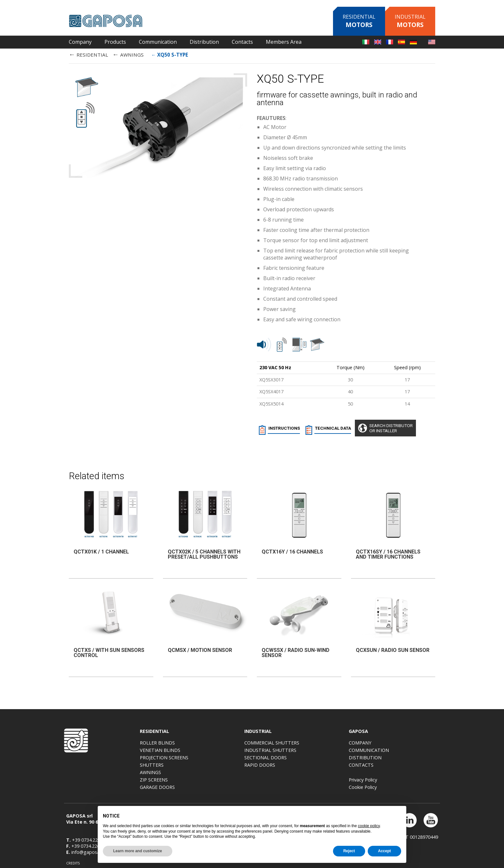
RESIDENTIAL (88, 54)
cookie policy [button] (369, 826)
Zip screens (208, 780)
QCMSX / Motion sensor (200, 649)
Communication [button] (158, 42)
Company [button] (80, 42)
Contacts (415, 765)
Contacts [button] (242, 42)
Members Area (284, 42)
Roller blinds (212, 743)
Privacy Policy (417, 780)
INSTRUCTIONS (278, 429)
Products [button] (115, 42)
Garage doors (212, 787)
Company (414, 743)
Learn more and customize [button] (138, 851)
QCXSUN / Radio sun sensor (393, 649)
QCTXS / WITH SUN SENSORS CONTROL (109, 651)
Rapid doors (314, 765)
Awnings (205, 772)
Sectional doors (320, 758)
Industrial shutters (325, 750)
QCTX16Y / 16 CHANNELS (292, 549)
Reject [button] (349, 851)
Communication (423, 750)
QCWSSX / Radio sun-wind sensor (296, 651)
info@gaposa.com (88, 849)
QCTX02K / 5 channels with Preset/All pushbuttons (204, 552)
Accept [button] (384, 851)
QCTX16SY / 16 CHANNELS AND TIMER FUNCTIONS (388, 552)
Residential (359, 21)
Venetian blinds (214, 750)
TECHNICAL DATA (330, 429)
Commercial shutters (326, 743)
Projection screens (218, 758)
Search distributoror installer (396, 428)
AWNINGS (128, 54)
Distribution (204, 42)
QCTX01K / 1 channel (101, 549)
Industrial (410, 21)
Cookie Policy (417, 787)
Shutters (206, 765)
